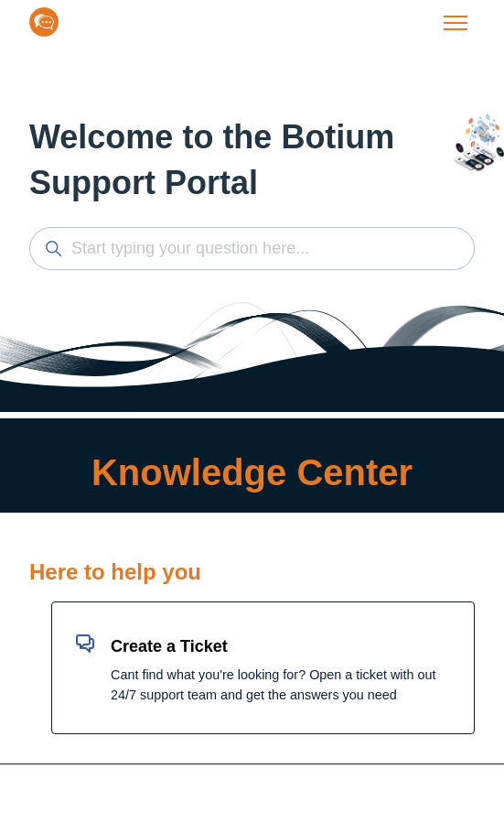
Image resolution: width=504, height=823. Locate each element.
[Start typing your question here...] (252, 249)
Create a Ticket (169, 646)
